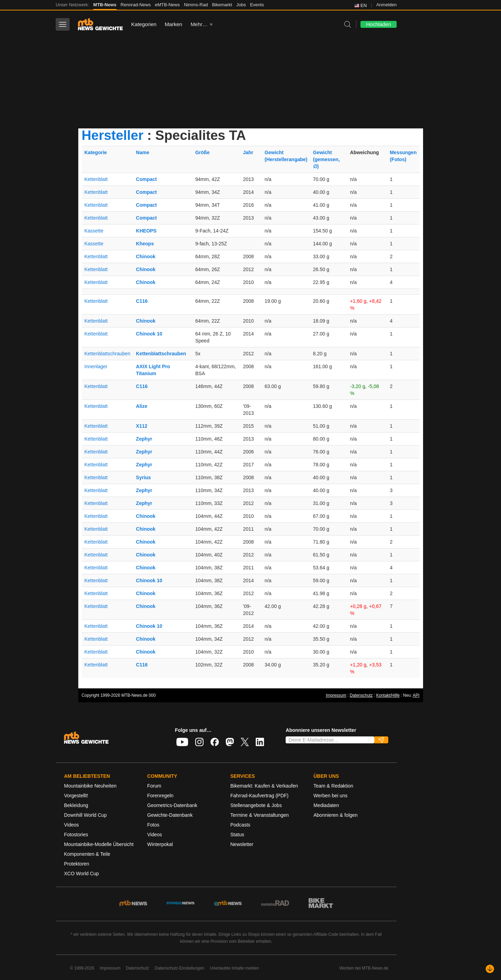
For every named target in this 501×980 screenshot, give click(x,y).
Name (143, 152)
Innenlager (96, 366)
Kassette (94, 231)
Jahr (248, 152)
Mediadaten (326, 805)
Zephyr (144, 439)
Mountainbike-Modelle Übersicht (99, 844)
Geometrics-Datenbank (172, 805)
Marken (174, 24)
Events (257, 5)
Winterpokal (160, 844)
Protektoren (77, 864)
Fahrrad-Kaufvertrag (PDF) (259, 796)
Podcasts (240, 825)
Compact (146, 179)
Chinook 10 (149, 334)
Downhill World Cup (85, 815)
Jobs (241, 5)
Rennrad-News (136, 5)
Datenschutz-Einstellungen (180, 968)
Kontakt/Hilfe (388, 695)
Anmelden (386, 5)
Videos (71, 825)
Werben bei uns (331, 796)
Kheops (145, 244)
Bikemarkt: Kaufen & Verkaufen (264, 786)
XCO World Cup (81, 874)
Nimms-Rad (196, 5)
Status (237, 835)
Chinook (146, 256)
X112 (142, 426)
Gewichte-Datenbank (170, 815)
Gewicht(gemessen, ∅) (327, 159)
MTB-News (105, 5)
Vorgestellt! (76, 796)
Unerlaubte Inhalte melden (234, 968)
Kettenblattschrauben (108, 354)
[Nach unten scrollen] (490, 969)
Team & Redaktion (333, 786)
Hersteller (113, 135)
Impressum (336, 695)
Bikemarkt (222, 5)
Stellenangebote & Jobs (256, 805)
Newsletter (242, 844)
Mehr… (199, 24)
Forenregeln (160, 796)
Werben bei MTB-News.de (364, 968)
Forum (154, 786)
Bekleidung (76, 805)
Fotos (153, 825)
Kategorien (144, 24)
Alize (142, 406)
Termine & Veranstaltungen (260, 815)
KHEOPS (146, 231)
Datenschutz (361, 695)
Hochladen (379, 24)
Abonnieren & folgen (336, 815)
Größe (202, 152)
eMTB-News (167, 5)
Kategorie (96, 152)
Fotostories (76, 835)
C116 (142, 301)
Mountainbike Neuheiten (90, 786)
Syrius (144, 477)
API (416, 695)
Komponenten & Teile (87, 854)
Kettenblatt (96, 179)
